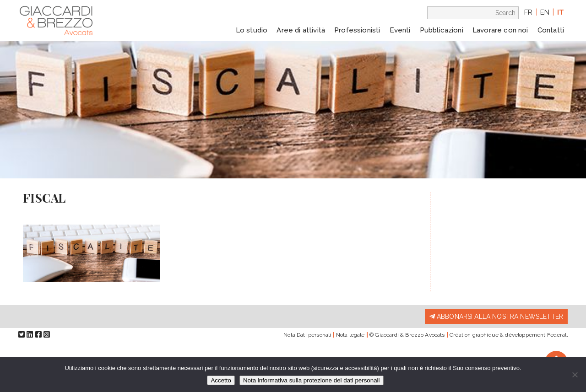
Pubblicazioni (442, 30)
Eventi (400, 30)
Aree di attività (301, 30)
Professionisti (357, 30)
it (561, 12)
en (545, 12)
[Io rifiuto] (575, 375)
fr (528, 12)
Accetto (221, 380)
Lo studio (252, 30)
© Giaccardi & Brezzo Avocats (407, 335)
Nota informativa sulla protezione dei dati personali (312, 380)
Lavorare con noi (500, 30)
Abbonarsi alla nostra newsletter (496, 317)
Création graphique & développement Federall (509, 335)
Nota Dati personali (307, 335)
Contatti (551, 30)
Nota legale (350, 335)
